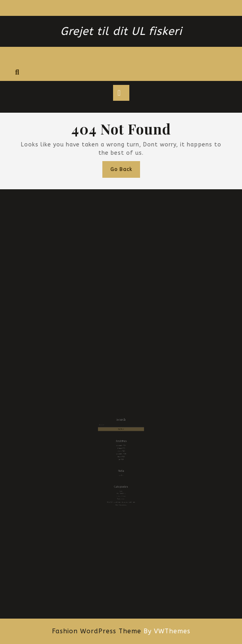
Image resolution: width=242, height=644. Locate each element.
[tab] (121, 93)
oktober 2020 (121, 451)
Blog (121, 483)
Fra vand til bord (121, 487)
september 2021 (121, 446)
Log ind (121, 470)
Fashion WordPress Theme (97, 631)
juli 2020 (121, 457)
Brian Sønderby (121, 485)
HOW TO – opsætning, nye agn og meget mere (121, 492)
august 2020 (121, 455)
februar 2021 (121, 449)
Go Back (125, 171)
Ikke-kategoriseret (121, 494)
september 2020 (121, 453)
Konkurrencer (121, 489)
